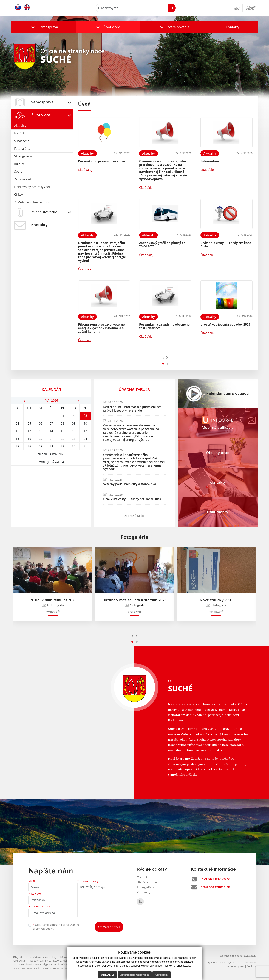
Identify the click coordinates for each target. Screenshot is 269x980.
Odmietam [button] (161, 975)
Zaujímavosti (23, 179)
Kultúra (19, 164)
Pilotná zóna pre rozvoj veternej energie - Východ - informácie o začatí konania (102, 328)
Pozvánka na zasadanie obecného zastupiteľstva (164, 326)
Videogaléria (23, 156)
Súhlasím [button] (107, 975)
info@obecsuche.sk (215, 887)
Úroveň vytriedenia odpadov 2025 (225, 324)
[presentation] (164, 357)
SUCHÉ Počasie (51, 480)
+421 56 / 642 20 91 (215, 879)
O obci (142, 877)
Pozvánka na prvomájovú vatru (102, 161)
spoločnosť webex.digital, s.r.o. (30, 968)
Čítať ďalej (85, 170)
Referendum (210, 161)
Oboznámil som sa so (56, 927)
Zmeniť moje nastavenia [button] (135, 975)
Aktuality (20, 126)
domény (62, 964)
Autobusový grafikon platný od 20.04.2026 (162, 245)
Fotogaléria (22, 149)
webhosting (28, 964)
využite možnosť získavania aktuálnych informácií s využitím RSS (50, 957)
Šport (18, 172)
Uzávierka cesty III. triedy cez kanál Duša (227, 245)
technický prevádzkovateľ (63, 968)
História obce (147, 882)
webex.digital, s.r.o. (46, 964)
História (20, 133)
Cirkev (18, 194)
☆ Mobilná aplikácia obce (32, 202)
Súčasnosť (21, 141)
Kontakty (233, 27)
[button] (44, 27)
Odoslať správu (109, 927)
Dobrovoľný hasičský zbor (32, 187)
